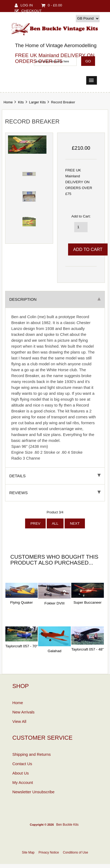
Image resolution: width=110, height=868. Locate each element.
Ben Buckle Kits (67, 825)
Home (8, 102)
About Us (21, 773)
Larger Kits (37, 102)
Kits (21, 102)
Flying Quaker (21, 602)
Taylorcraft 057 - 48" (87, 649)
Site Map (28, 852)
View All (19, 721)
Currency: (67, 18)
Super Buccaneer (87, 602)
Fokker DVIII (54, 603)
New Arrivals (23, 712)
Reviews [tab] (55, 493)
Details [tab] (55, 476)
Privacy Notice (49, 852)
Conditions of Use (76, 852)
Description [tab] (55, 299)
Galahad (54, 651)
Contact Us (22, 764)
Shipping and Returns (32, 754)
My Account (23, 782)
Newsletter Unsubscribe (33, 792)
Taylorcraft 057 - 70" (21, 646)
